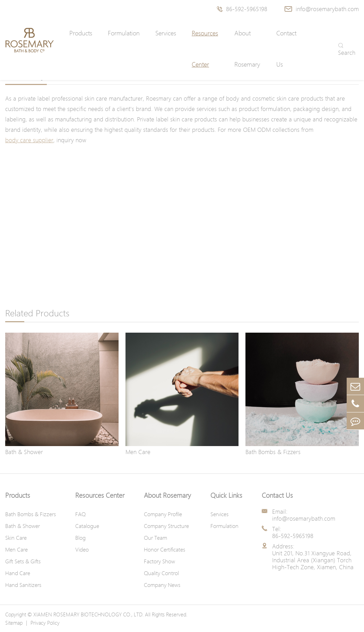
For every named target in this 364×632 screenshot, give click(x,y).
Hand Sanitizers (23, 585)
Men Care (138, 452)
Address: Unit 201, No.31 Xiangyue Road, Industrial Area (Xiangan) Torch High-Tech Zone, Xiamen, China (313, 557)
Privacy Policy (45, 623)
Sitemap (14, 623)
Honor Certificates (164, 549)
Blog (80, 538)
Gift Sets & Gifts (23, 561)
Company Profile (163, 514)
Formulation (124, 33)
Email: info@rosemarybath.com (304, 515)
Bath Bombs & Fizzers (273, 452)
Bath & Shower (24, 452)
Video (82, 549)
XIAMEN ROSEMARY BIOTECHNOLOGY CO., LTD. (88, 614)
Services (166, 33)
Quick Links (226, 495)
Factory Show (159, 561)
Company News (162, 585)
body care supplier (29, 140)
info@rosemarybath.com (322, 9)
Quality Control (161, 573)
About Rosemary (247, 49)
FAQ (80, 514)
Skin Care (16, 538)
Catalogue (87, 526)
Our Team (155, 538)
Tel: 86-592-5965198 (293, 532)
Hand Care (18, 573)
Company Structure (166, 526)
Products (81, 33)
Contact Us (286, 49)
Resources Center (205, 49)
